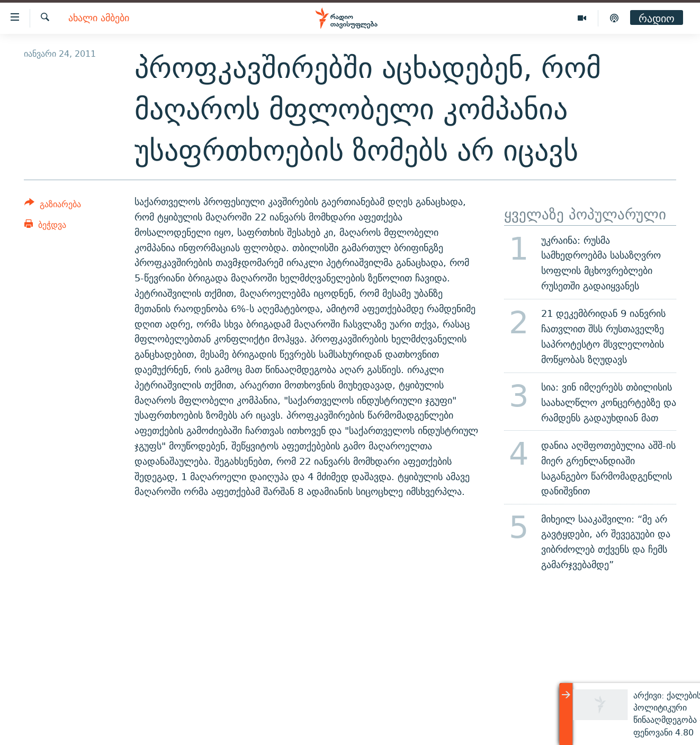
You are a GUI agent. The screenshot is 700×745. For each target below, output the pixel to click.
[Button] (53, 206)
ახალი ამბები (99, 18)
